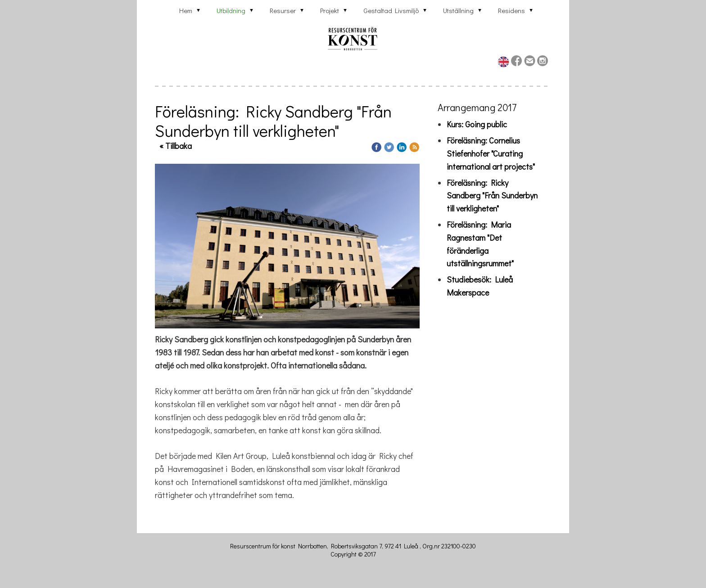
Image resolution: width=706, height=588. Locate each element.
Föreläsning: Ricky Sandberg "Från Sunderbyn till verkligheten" (492, 196)
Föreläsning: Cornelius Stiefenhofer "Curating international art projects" (491, 153)
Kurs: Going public (477, 124)
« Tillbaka (176, 146)
